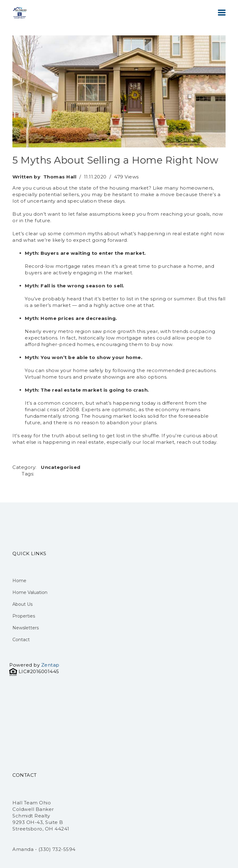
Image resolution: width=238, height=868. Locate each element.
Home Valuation (30, 592)
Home (19, 581)
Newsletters (26, 628)
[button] (222, 13)
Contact (21, 640)
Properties (24, 616)
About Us (22, 604)
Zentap (50, 665)
